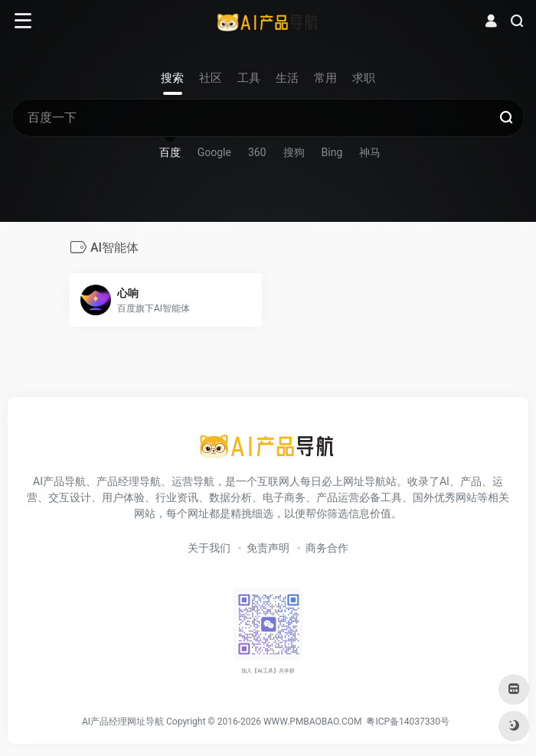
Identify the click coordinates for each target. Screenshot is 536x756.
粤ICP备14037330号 (408, 722)
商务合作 (327, 548)
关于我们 (209, 548)
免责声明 (268, 548)
